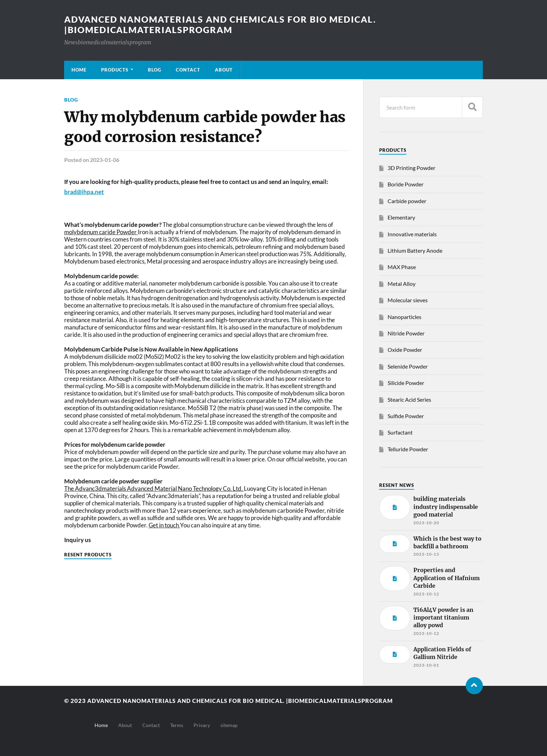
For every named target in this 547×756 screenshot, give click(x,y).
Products (115, 70)
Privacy (202, 725)
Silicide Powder (406, 383)
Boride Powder (406, 184)
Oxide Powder (405, 350)
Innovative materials (412, 234)
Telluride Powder (408, 449)
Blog (155, 70)
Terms (177, 725)
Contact (188, 70)
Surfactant (400, 432)
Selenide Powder (408, 366)
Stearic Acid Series (409, 399)
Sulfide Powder (406, 416)
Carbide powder (407, 201)
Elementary (401, 217)
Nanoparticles (404, 317)
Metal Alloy (402, 284)
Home (79, 70)
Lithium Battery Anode (415, 250)
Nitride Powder (406, 333)
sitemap (229, 725)
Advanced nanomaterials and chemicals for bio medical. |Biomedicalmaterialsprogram (226, 24)
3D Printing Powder (411, 168)
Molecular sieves (408, 300)
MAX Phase (402, 267)
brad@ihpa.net (84, 192)
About (224, 70)
